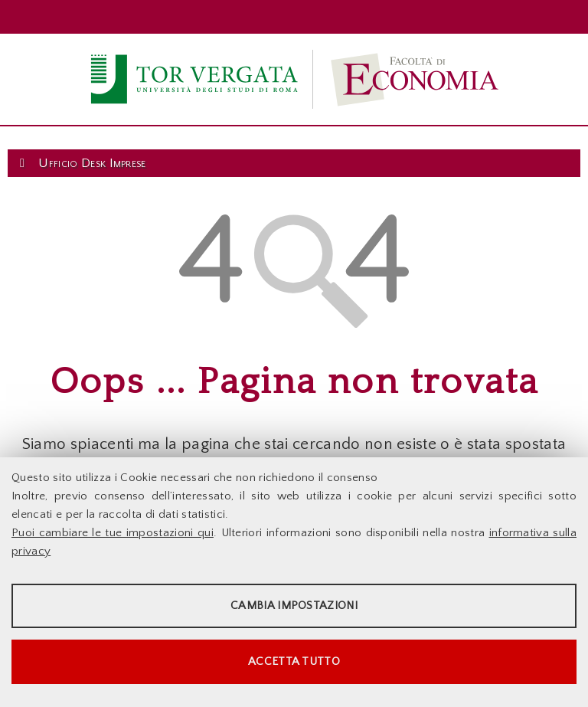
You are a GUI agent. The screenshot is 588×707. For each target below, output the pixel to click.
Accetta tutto (294, 661)
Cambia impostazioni (294, 606)
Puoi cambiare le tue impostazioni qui (113, 533)
